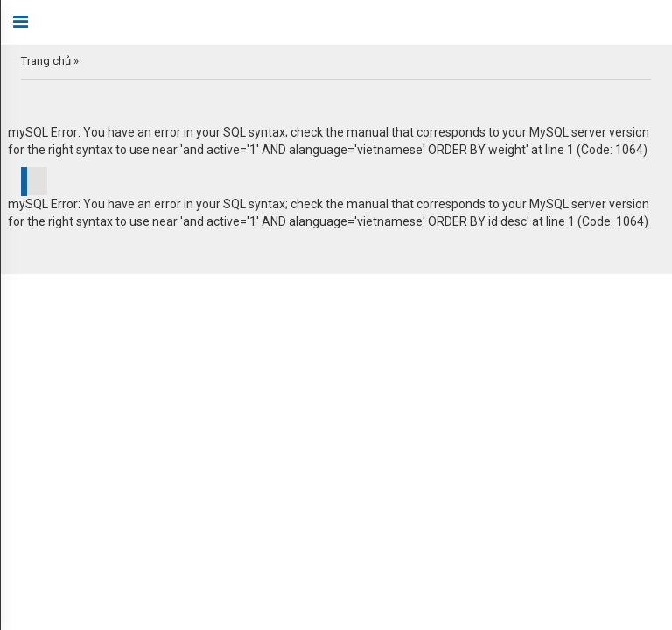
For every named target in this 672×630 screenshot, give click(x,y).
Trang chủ (46, 61)
